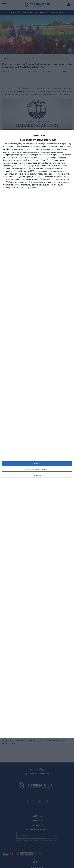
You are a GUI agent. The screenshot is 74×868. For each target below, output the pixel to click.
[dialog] (37, 434)
